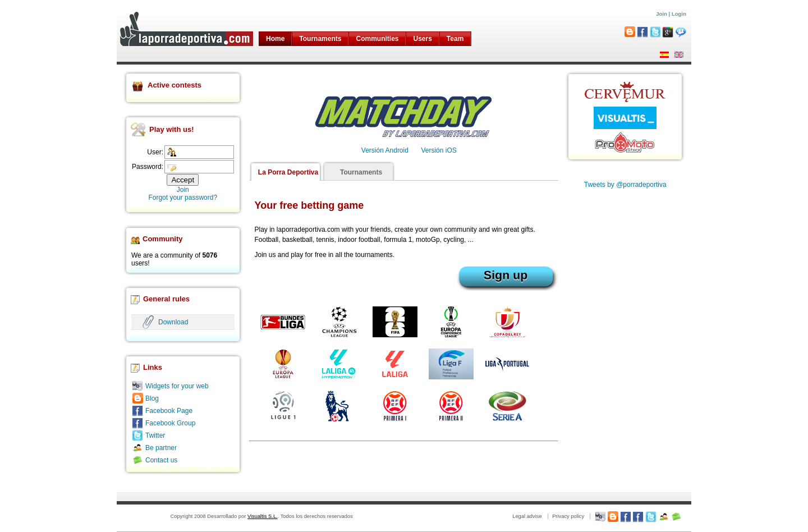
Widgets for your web (177, 386)
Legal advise (527, 516)
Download (173, 322)
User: (155, 152)
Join (662, 14)
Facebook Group (170, 423)
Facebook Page (169, 411)
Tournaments (320, 39)
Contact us (161, 460)
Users (422, 39)
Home (275, 39)
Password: (148, 167)
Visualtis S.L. (263, 516)
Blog (152, 398)
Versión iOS (439, 150)
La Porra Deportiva (288, 172)
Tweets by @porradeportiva (625, 185)
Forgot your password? (183, 198)
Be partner (161, 448)
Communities (377, 39)
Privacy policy (568, 516)
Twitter (155, 435)
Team (455, 39)
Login (679, 14)
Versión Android (385, 150)
